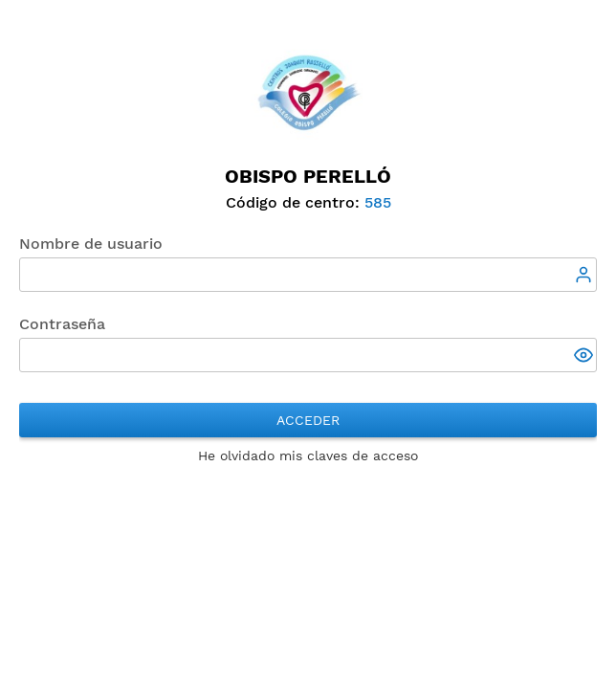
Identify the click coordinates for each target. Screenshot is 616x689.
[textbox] (308, 275)
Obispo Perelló (308, 176)
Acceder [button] (308, 420)
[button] (585, 357)
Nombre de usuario (91, 244)
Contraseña (62, 324)
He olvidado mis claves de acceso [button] (308, 456)
